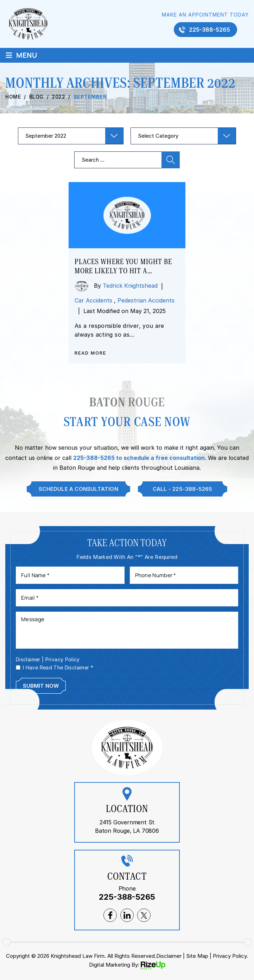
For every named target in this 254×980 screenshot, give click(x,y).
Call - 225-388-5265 (183, 489)
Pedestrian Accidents (146, 300)
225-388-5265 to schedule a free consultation (139, 458)
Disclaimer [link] (169, 956)
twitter (144, 915)
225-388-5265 (209, 30)
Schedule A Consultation (78, 489)
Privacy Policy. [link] (230, 956)
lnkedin (127, 915)
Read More (90, 353)
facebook (110, 915)
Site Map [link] (197, 956)
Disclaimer (28, 659)
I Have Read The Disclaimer (58, 668)
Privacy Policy (63, 659)
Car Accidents (93, 300)
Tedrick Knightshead (130, 286)
